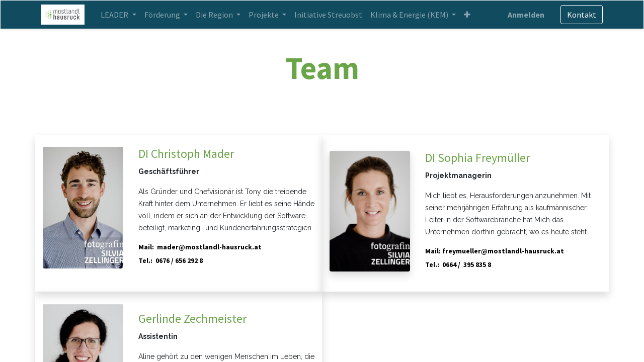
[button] (468, 15)
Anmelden (525, 15)
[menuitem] (329, 15)
